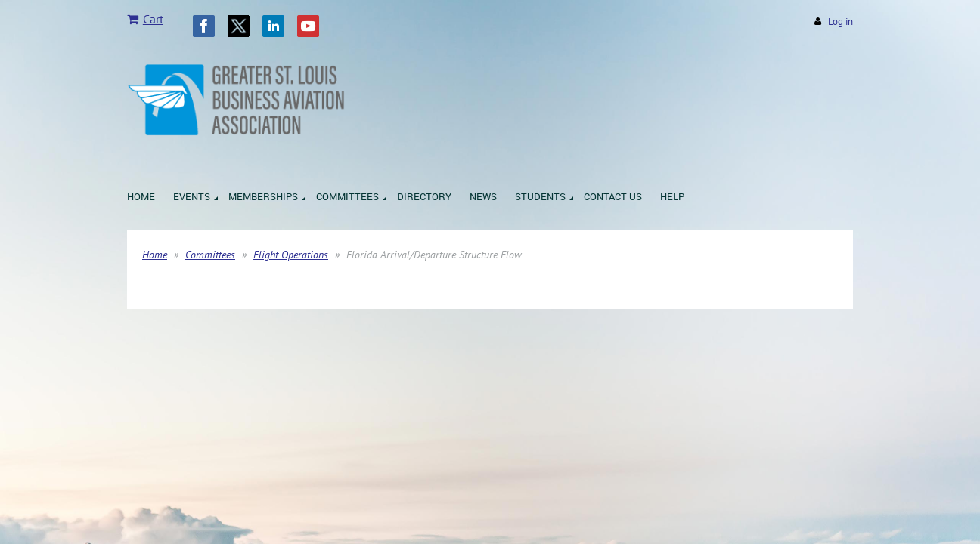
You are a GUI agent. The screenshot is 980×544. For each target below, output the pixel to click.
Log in (840, 22)
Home (155, 255)
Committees (210, 255)
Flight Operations (291, 255)
